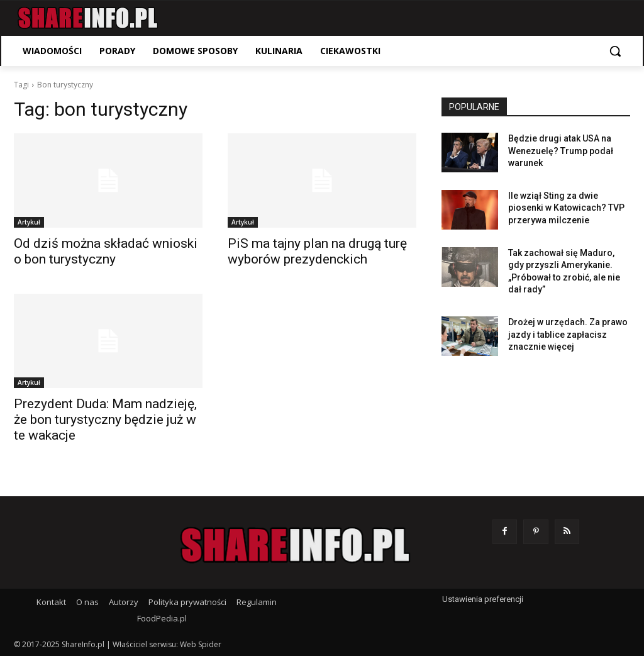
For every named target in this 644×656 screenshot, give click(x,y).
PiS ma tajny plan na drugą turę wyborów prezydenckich (317, 251)
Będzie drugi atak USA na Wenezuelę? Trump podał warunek (561, 151)
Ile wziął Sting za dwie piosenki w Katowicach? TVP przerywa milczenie (566, 208)
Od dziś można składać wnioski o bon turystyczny (106, 251)
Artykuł (29, 222)
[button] (615, 51)
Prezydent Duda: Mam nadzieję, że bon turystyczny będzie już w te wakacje (105, 420)
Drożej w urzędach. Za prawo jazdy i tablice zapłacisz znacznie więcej (568, 334)
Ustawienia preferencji (483, 599)
